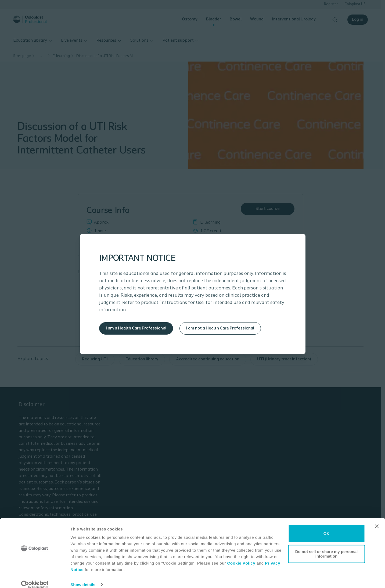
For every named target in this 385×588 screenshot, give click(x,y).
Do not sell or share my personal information (327, 547)
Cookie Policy (241, 556)
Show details (83, 577)
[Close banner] (377, 519)
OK (327, 526)
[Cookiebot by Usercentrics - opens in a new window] (35, 578)
